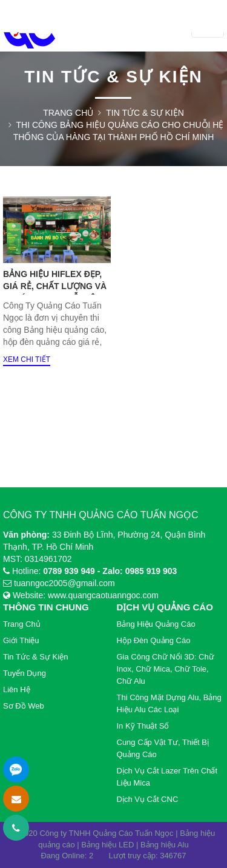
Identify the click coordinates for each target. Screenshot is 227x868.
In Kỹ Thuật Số (143, 726)
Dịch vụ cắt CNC (148, 799)
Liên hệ (17, 689)
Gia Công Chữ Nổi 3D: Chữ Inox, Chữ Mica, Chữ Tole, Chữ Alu (166, 669)
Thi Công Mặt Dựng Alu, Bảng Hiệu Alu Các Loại (169, 703)
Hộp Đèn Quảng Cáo (154, 640)
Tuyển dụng (25, 673)
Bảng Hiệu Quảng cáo (156, 624)
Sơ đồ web (24, 706)
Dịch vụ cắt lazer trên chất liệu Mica (167, 777)
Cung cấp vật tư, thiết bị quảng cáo (163, 748)
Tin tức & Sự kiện (145, 113)
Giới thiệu (21, 640)
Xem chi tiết (27, 359)
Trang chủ (68, 113)
